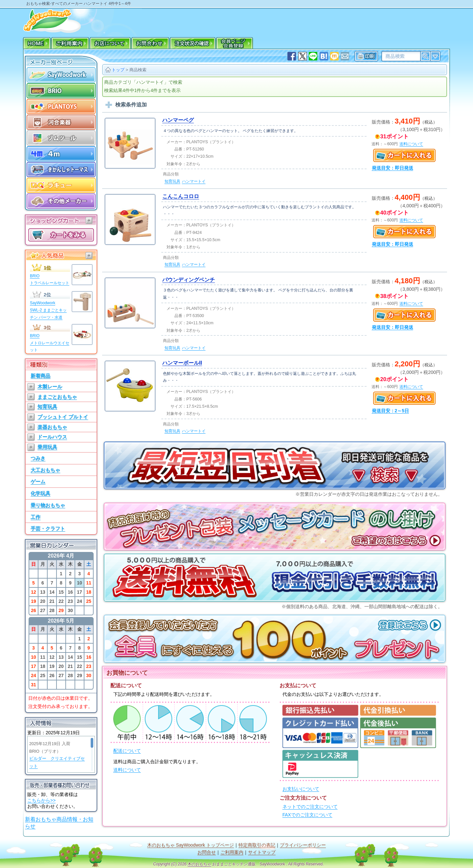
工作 (35, 517)
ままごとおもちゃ (57, 397)
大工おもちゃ (45, 470)
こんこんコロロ (181, 196)
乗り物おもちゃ (48, 505)
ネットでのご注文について (310, 807)
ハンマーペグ (178, 120)
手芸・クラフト (48, 528)
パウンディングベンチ (189, 280)
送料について (127, 770)
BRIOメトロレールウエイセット (50, 343)
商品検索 (138, 70)
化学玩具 (40, 493)
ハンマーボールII (182, 363)
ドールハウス (52, 437)
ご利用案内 (232, 852)
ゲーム (38, 481)
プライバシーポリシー (303, 845)
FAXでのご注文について (307, 815)
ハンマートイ (194, 181)
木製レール (50, 387)
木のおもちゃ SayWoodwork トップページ (191, 845)
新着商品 (40, 376)
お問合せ (207, 852)
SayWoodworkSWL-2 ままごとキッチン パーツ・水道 (48, 310)
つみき (38, 458)
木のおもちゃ (199, 864)
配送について (127, 751)
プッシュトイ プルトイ (63, 417)
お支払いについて (301, 789)
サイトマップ (262, 852)
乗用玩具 (47, 447)
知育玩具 (47, 407)
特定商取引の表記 (257, 845)
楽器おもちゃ (52, 427)
